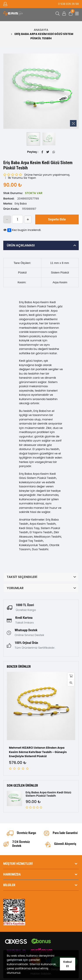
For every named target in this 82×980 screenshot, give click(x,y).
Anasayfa (41, 30)
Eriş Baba (21, 204)
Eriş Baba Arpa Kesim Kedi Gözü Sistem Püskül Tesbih (48, 794)
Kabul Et (68, 964)
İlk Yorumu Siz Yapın (22, 178)
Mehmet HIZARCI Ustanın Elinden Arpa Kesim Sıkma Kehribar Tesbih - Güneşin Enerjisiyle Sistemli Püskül (38, 752)
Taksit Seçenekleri (22, 577)
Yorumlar (15, 588)
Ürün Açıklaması (21, 245)
